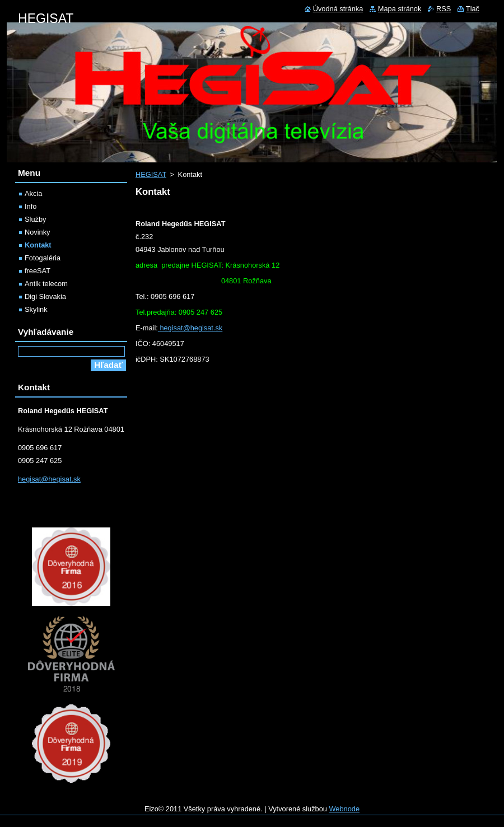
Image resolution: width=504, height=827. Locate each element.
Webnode (345, 809)
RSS (444, 9)
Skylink (36, 309)
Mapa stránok (400, 9)
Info (31, 206)
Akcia (33, 193)
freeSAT (38, 271)
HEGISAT (151, 174)
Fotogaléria (43, 258)
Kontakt (38, 245)
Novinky (38, 232)
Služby (35, 219)
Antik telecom (46, 284)
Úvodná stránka (338, 9)
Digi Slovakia (45, 296)
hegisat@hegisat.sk (191, 328)
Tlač (473, 9)
